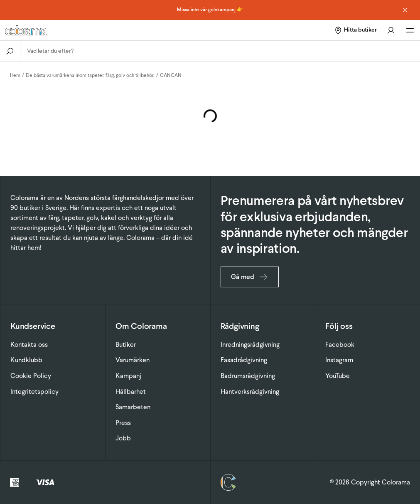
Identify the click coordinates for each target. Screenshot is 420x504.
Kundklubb (26, 360)
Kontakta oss (29, 345)
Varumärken (133, 360)
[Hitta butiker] (355, 30)
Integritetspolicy (34, 392)
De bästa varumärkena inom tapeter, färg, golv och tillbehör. (90, 75)
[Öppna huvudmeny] (410, 30)
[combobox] (220, 51)
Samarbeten (133, 407)
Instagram (339, 360)
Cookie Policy (31, 376)
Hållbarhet (131, 392)
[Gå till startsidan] (77, 30)
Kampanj (128, 376)
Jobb (123, 438)
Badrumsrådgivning (248, 376)
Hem (15, 75)
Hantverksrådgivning (250, 392)
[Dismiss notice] (405, 10)
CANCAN (171, 75)
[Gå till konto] (391, 30)
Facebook (340, 345)
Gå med (250, 277)
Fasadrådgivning (244, 360)
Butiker (126, 345)
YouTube (338, 376)
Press (123, 423)
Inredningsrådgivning (250, 345)
